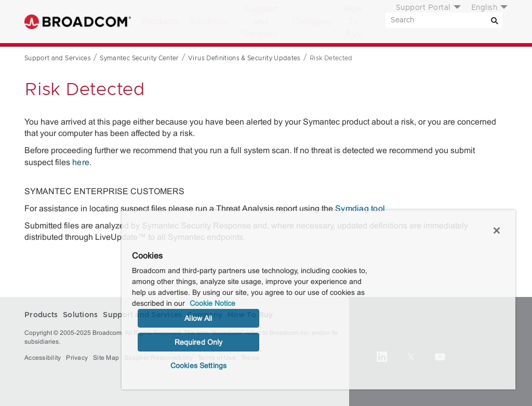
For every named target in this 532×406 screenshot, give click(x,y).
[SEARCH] (444, 20)
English (484, 8)
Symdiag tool (360, 208)
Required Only (199, 342)
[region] (318, 300)
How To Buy (354, 22)
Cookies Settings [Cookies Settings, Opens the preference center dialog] (198, 366)
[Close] (497, 231)
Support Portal (423, 8)
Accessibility (43, 358)
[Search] (495, 20)
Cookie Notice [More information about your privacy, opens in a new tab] (212, 303)
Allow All (198, 318)
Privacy (77, 358)
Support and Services (260, 22)
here (81, 162)
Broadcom (78, 22)
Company (312, 22)
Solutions (209, 22)
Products (160, 22)
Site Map (106, 358)
